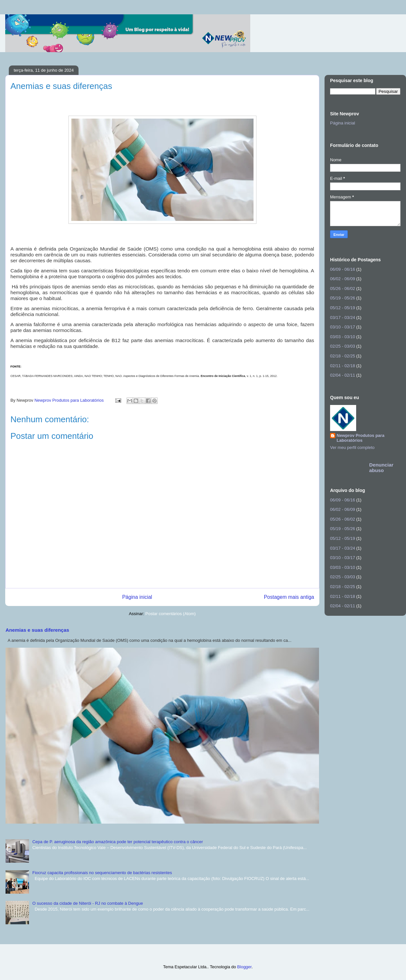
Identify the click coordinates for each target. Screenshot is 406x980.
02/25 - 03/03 (343, 346)
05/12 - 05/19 (343, 308)
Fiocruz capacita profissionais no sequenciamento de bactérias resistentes (102, 873)
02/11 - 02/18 (343, 366)
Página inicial (137, 597)
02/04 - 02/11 (343, 375)
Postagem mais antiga (289, 597)
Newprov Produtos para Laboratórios (361, 438)
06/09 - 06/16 (343, 269)
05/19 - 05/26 (343, 298)
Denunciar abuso (381, 468)
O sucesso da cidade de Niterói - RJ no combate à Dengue (88, 903)
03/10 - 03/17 (343, 327)
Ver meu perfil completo (352, 447)
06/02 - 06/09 (343, 279)
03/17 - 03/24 (343, 317)
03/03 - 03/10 (343, 337)
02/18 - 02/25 (343, 356)
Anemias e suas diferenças (37, 630)
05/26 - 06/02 (343, 288)
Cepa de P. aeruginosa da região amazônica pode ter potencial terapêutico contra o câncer (118, 842)
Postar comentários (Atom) (171, 614)
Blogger (244, 967)
